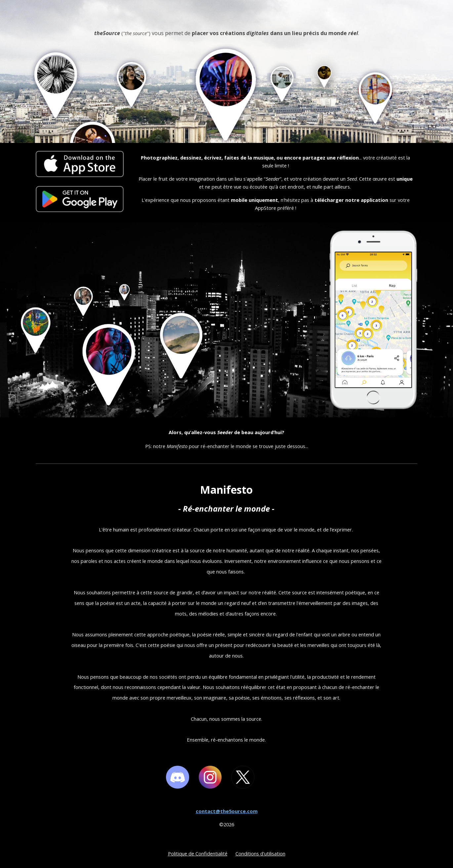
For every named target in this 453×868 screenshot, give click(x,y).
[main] (226, 81)
